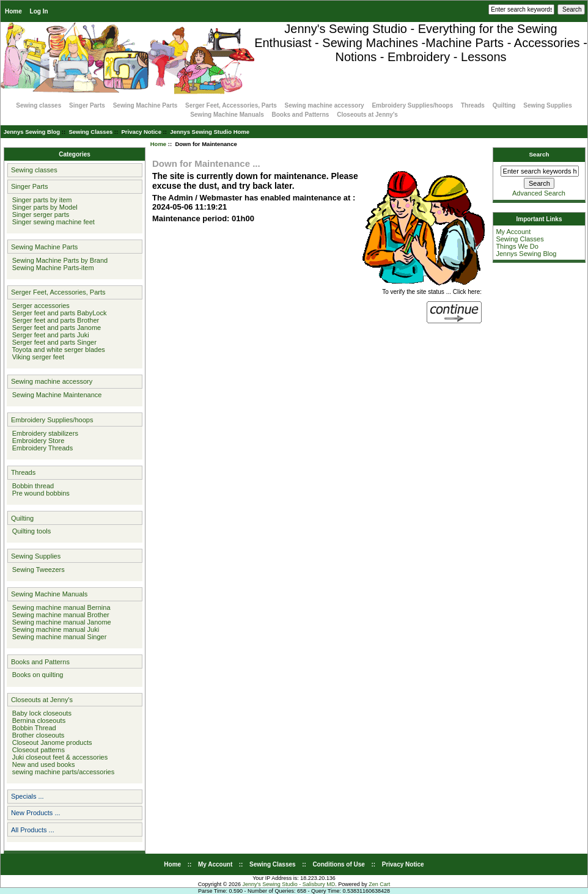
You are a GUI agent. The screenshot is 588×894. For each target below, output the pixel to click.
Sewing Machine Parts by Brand (58, 260)
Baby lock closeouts (40, 713)
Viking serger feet (37, 357)
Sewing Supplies (547, 105)
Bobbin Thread (32, 728)
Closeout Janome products (50, 742)
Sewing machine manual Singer (58, 637)
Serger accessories (39, 306)
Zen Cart (379, 884)
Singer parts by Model (43, 207)
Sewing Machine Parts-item (51, 268)
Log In (39, 11)
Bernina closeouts (37, 720)
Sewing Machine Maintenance (55, 395)
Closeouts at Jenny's (367, 115)
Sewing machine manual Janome (60, 622)
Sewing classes (39, 105)
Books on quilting (36, 675)
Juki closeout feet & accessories (58, 757)
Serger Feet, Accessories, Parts (231, 105)
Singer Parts (87, 105)
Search (539, 154)
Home (13, 11)
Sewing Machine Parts (145, 105)
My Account (513, 232)
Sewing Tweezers (37, 570)
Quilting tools (30, 531)
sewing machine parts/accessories (62, 772)
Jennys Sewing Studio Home (210, 132)
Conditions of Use (339, 864)
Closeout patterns (37, 750)
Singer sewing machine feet (52, 222)
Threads (473, 105)
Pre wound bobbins (39, 493)
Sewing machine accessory (325, 105)
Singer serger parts (39, 214)
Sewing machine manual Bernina (60, 607)
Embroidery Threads (41, 448)
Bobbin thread (31, 486)
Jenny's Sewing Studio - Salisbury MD (288, 884)
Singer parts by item (40, 200)
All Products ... (33, 830)
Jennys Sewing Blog (32, 132)
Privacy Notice (141, 132)
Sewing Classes (90, 132)
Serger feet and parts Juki (49, 335)
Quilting (504, 105)
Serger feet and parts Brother (54, 320)
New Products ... (36, 813)
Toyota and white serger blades (57, 350)
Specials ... (28, 796)
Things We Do (517, 246)
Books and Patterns (301, 115)
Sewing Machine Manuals (227, 115)
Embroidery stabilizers (43, 433)
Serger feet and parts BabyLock (58, 313)
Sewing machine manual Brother (59, 615)
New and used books (42, 764)
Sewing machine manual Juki (54, 629)
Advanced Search (539, 193)
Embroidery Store (37, 441)
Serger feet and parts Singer (53, 342)
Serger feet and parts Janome (55, 328)
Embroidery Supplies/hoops (412, 105)
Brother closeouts (37, 735)
